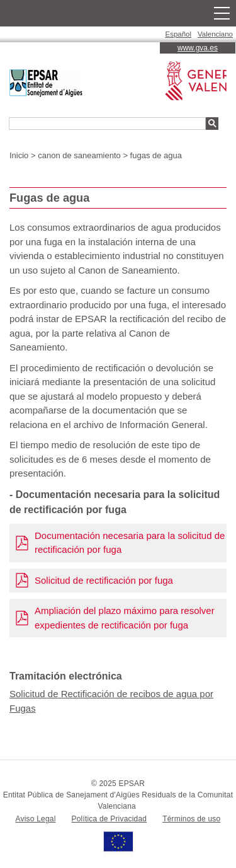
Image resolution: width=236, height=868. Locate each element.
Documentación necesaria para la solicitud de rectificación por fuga (130, 543)
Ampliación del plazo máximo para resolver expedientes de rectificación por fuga (125, 618)
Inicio (19, 155)
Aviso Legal (36, 819)
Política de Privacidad (110, 819)
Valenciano (215, 34)
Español (179, 34)
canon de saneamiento (79, 155)
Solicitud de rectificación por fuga (104, 580)
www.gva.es (198, 48)
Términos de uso (191, 819)
